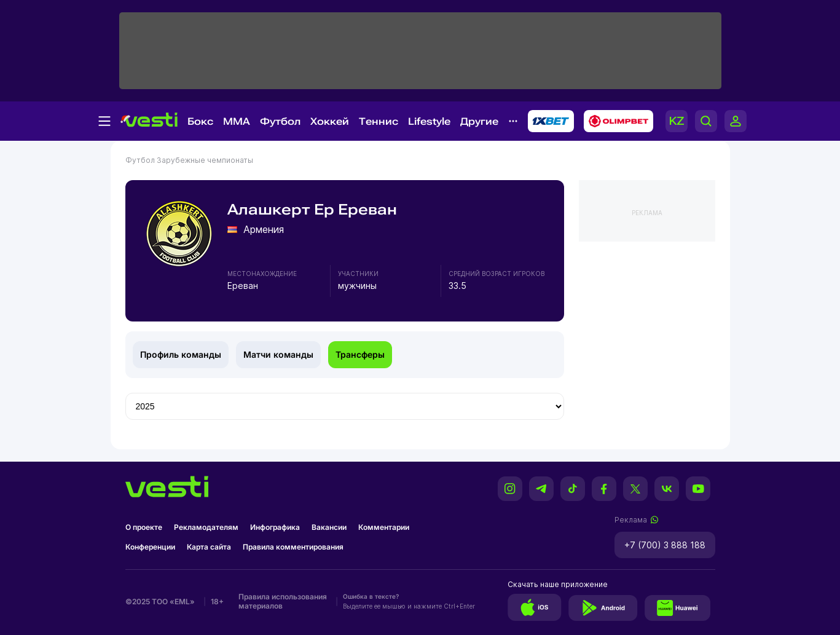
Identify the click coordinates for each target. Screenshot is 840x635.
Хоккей (330, 121)
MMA (237, 121)
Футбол (280, 121)
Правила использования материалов (283, 601)
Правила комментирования (293, 547)
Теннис (379, 121)
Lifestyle (429, 121)
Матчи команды (278, 354)
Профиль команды (181, 354)
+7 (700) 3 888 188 (665, 545)
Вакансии (329, 527)
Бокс (200, 121)
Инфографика (275, 527)
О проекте (144, 527)
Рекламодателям (206, 527)
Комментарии (384, 527)
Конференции (150, 547)
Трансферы (360, 354)
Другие (479, 121)
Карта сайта (209, 547)
